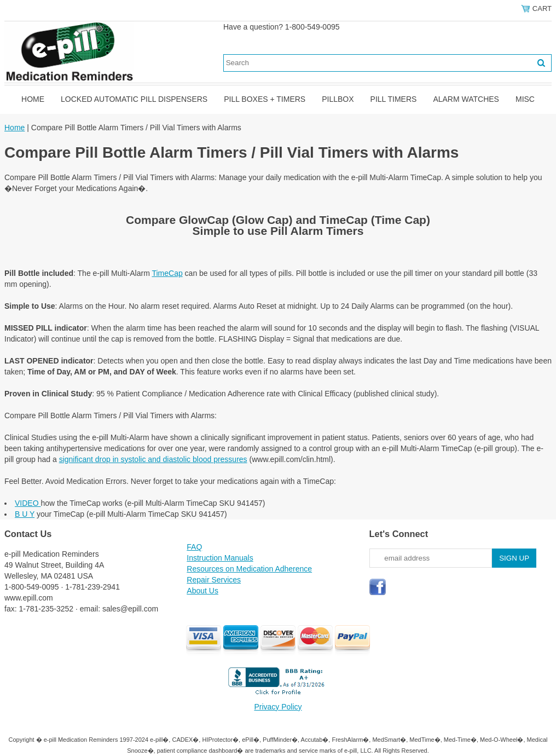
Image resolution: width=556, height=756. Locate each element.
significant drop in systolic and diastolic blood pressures (153, 459)
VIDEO (28, 503)
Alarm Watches (466, 99)
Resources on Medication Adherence (249, 569)
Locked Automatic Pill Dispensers (134, 99)
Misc (525, 99)
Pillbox (338, 99)
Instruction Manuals (220, 558)
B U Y (25, 514)
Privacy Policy (278, 707)
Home (33, 99)
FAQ (194, 547)
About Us (202, 591)
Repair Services (214, 580)
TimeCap (167, 273)
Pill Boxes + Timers (265, 99)
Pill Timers (394, 99)
